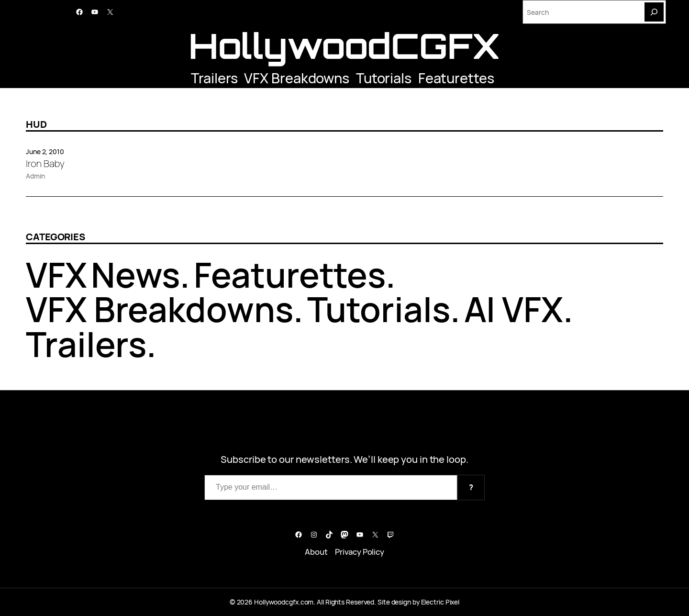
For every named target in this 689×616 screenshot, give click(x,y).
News (136, 274)
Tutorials (384, 78)
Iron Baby (45, 164)
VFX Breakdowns (297, 78)
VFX (56, 274)
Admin (35, 176)
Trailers (214, 78)
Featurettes (456, 78)
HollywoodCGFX (344, 46)
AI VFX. (519, 309)
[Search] (654, 12)
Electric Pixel (440, 602)
